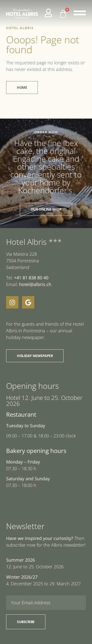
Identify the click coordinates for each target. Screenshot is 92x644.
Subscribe (26, 622)
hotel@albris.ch (35, 284)
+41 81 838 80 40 (31, 278)
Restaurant (21, 414)
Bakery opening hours (36, 451)
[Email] (46, 603)
